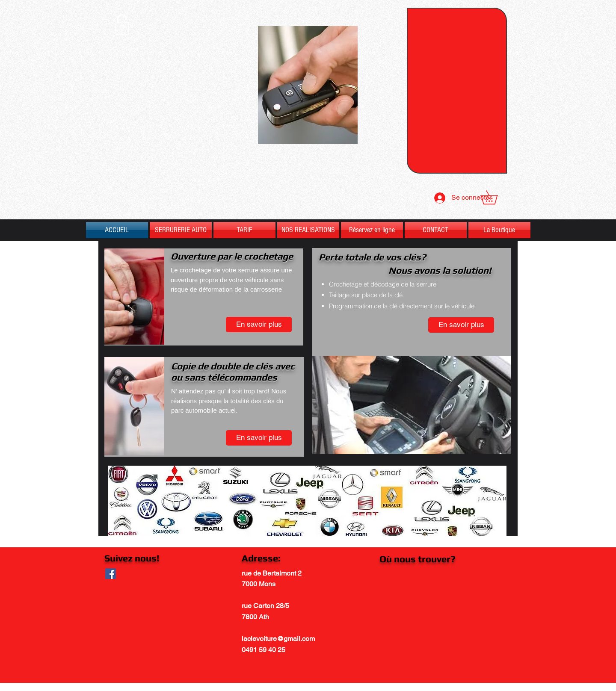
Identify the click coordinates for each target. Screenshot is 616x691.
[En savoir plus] (259, 325)
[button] (496, 197)
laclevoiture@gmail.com (278, 639)
